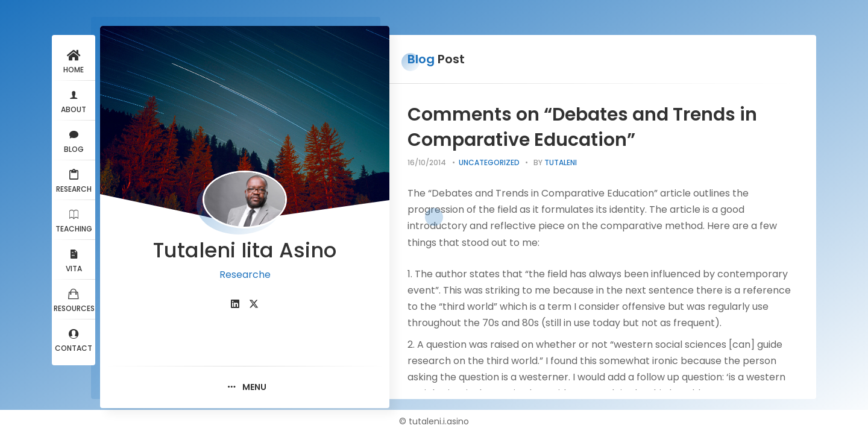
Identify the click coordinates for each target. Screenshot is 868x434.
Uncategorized (489, 162)
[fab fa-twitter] (254, 304)
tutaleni (561, 162)
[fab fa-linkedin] (235, 304)
